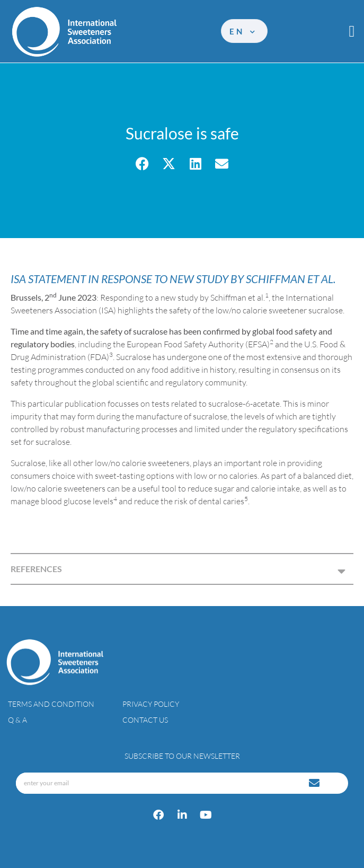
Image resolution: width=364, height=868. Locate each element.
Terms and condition (51, 704)
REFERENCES (36, 569)
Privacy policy (151, 704)
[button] (352, 31)
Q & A (17, 720)
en (243, 31)
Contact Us (145, 720)
